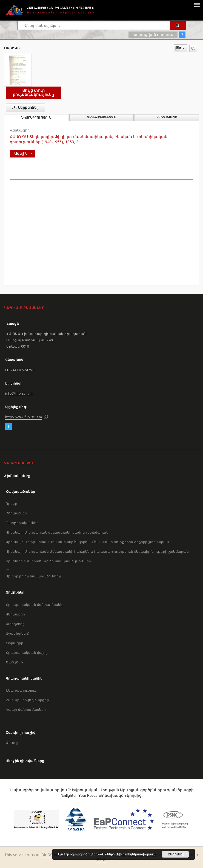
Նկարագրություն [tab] (36, 118)
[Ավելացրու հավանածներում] (193, 49)
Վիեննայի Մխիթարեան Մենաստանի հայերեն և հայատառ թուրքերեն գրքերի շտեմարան (87, 542)
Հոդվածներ (16, 513)
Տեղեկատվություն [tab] (101, 117)
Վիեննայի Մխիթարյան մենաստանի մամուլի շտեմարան (57, 532)
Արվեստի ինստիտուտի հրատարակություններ (48, 561)
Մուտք (12, 743)
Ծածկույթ (14, 662)
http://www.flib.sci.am (24, 417)
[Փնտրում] (178, 25)
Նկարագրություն (21, 690)
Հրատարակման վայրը (27, 653)
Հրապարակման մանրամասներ (35, 605)
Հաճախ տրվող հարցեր (27, 700)
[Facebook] (9, 426)
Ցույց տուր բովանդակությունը (33, 92)
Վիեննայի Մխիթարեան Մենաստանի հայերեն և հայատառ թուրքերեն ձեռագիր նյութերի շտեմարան (97, 552)
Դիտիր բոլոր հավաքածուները (33, 576)
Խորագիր (15, 643)
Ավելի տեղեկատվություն (135, 854)
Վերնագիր (15, 614)
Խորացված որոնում (153, 35)
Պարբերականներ (22, 523)
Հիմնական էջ (17, 476)
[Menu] (197, 4)
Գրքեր (12, 504)
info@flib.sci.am (19, 393)
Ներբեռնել (24, 108)
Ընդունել (175, 854)
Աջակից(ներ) (17, 633)
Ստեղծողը (15, 624)
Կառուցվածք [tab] (167, 117)
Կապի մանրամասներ (26, 710)
